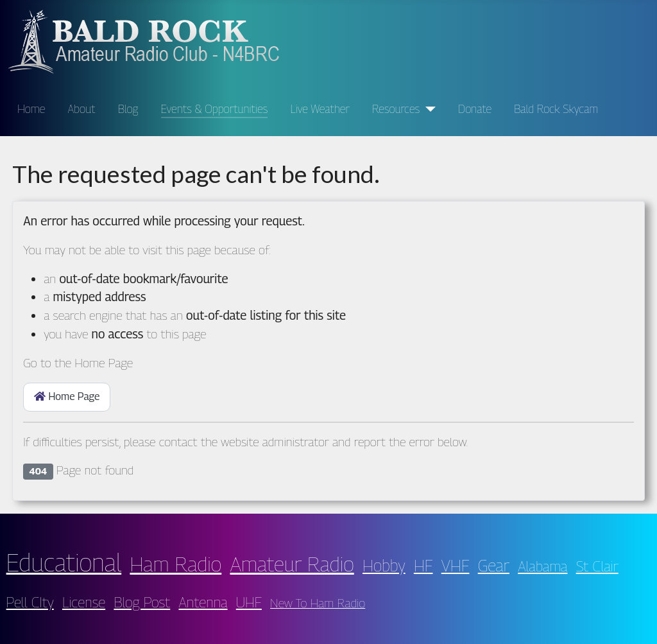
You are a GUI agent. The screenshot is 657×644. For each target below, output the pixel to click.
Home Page (67, 396)
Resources (396, 109)
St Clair (597, 566)
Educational (64, 562)
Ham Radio (175, 564)
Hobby (384, 565)
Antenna (203, 602)
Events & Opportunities (215, 109)
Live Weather (320, 109)
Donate (475, 109)
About (82, 109)
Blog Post (142, 602)
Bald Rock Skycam (556, 109)
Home (31, 109)
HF (423, 565)
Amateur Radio (292, 564)
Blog (128, 109)
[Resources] (428, 109)
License (84, 602)
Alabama (542, 566)
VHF (456, 565)
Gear (494, 565)
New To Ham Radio (318, 603)
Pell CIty (30, 602)
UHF (249, 602)
